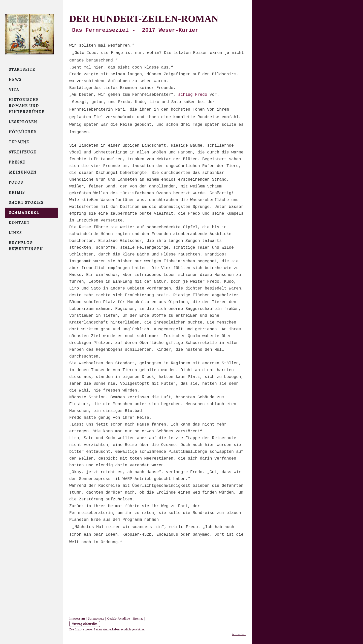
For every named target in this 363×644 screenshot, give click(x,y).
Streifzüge (23, 152)
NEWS (15, 80)
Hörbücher (23, 132)
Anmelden (239, 634)
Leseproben (23, 122)
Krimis (17, 192)
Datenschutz (96, 618)
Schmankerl (24, 213)
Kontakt (19, 223)
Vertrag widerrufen (85, 624)
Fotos (16, 182)
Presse (17, 162)
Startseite (22, 70)
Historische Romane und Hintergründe (27, 106)
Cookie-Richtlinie (118, 618)
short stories (26, 203)
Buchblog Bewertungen (26, 246)
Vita (14, 90)
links (15, 233)
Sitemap (138, 618)
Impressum (77, 618)
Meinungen (23, 172)
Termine (19, 142)
